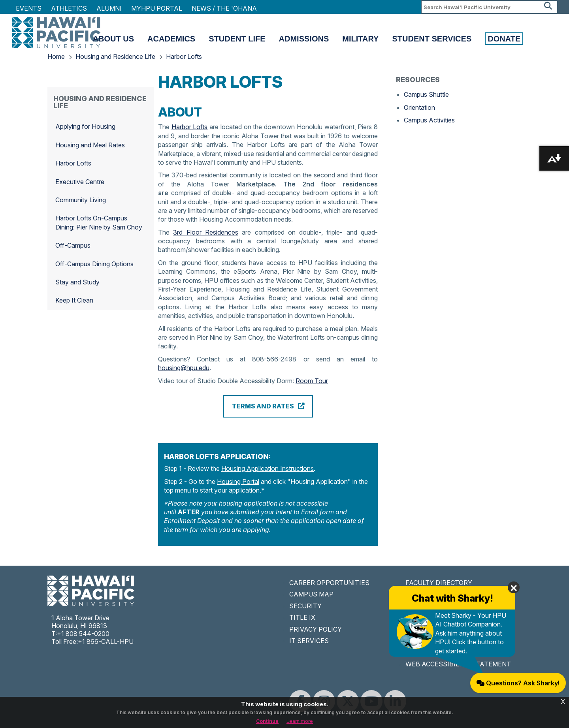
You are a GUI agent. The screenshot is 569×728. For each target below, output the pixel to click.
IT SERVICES (309, 641)
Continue (267, 721)
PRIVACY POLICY (316, 629)
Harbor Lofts (184, 56)
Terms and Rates (263, 406)
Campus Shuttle (426, 94)
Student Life (237, 39)
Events (29, 8)
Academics (171, 39)
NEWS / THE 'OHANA (224, 8)
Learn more (300, 721)
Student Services (432, 39)
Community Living (81, 200)
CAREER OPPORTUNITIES (329, 583)
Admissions (304, 39)
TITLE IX (302, 617)
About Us (113, 39)
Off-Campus (73, 245)
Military (360, 39)
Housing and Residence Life (115, 56)
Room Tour (312, 381)
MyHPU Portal (157, 8)
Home (56, 56)
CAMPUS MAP (311, 594)
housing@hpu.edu (184, 368)
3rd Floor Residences (206, 232)
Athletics (69, 8)
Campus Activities (429, 120)
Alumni (109, 8)
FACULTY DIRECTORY (439, 583)
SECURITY (305, 606)
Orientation (419, 107)
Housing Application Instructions (268, 468)
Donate (504, 39)
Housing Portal (238, 482)
